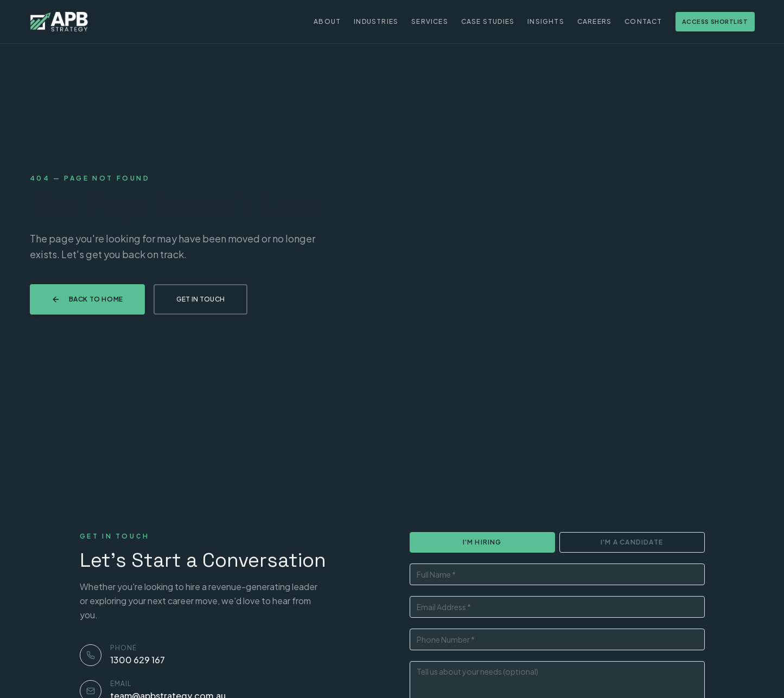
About (327, 21)
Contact (643, 21)
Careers (594, 21)
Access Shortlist (715, 21)
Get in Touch (201, 299)
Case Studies (488, 21)
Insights (546, 21)
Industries (376, 21)
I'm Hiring (482, 542)
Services (430, 21)
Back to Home (87, 299)
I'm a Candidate (632, 542)
